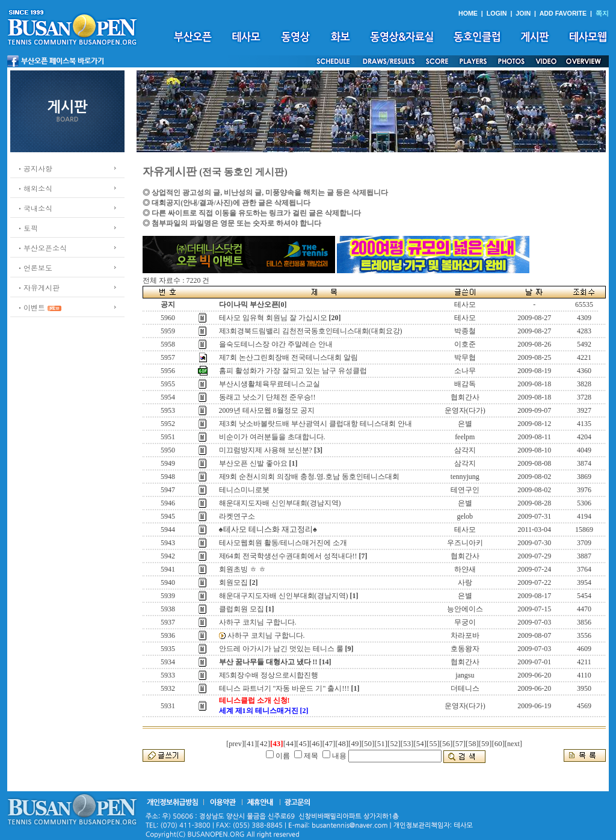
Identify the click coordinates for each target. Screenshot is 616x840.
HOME (468, 13)
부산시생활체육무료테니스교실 (269, 384)
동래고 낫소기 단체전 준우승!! (267, 397)
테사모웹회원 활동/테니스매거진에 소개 (283, 543)
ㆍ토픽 (27, 228)
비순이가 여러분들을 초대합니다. (272, 437)
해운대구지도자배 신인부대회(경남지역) (284, 596)
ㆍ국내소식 (34, 208)
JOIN (523, 13)
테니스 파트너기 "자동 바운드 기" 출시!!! (284, 688)
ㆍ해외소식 (34, 188)
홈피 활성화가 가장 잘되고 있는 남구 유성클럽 (293, 371)
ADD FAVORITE (563, 13)
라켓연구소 (237, 516)
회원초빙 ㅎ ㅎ (242, 569)
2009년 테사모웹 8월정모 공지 (267, 410)
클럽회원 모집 (242, 609)
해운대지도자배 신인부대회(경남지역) (280, 503)
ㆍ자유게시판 (38, 287)
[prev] (235, 744)
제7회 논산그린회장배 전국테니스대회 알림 (288, 357)
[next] (513, 744)
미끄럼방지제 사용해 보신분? (266, 450)
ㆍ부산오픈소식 (42, 248)
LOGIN (497, 13)
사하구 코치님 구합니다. (258, 622)
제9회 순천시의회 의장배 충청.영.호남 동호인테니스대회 (309, 477)
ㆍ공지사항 (34, 168)
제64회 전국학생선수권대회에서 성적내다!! (288, 556)
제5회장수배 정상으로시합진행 (269, 675)
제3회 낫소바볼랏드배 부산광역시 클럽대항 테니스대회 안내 (316, 424)
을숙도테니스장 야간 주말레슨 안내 (276, 344)
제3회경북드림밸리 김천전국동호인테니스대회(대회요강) (311, 331)
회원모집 (233, 582)
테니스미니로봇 (244, 490)
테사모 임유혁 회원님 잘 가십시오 (273, 318)
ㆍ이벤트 (31, 307)
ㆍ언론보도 (34, 267)
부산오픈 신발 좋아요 (253, 463)
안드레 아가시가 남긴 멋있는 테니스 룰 (281, 649)
